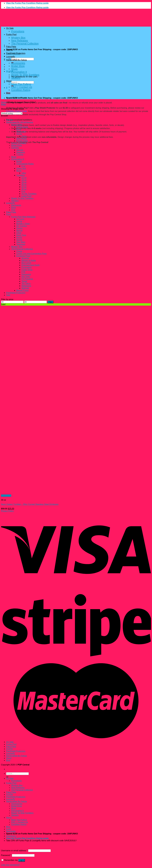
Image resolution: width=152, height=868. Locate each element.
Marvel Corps (22, 290)
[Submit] (7, 777)
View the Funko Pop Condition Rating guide (27, 3)
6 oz (23, 166)
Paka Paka (11, 47)
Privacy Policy (7, 511)
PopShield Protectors (16, 53)
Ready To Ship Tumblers (25, 75)
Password (6, 855)
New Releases (20, 41)
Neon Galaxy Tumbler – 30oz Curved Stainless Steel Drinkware (30, 504)
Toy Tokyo (26, 284)
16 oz (24, 182)
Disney (19, 228)
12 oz (24, 178)
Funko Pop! (11, 34)
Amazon (25, 258)
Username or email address (14, 851)
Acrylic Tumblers (19, 143)
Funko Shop (27, 270)
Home (4, 102)
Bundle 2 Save (23, 224)
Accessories (18, 63)
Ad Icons (20, 219)
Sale (8, 295)
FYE (23, 272)
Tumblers (21, 175)
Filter (50, 302)
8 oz (23, 191)
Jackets (20, 150)
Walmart (25, 288)
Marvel (19, 231)
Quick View (6, 496)
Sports (19, 240)
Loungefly (11, 57)
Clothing (15, 148)
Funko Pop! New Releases (23, 217)
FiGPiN (9, 50)
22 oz (24, 187)
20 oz (24, 185)
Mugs (14, 69)
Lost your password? (10, 865)
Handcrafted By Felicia (16, 60)
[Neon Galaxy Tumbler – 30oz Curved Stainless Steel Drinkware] (39, 493)
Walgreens (26, 286)
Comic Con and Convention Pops (32, 254)
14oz (24, 173)
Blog (8, 93)
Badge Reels (22, 127)
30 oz (24, 189)
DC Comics (22, 226)
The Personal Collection (25, 43)
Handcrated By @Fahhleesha (20, 122)
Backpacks (16, 205)
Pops (8, 214)
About (9, 81)
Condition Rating (21, 90)
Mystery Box (18, 38)
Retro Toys (21, 235)
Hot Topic (26, 277)
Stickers (16, 78)
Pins (13, 210)
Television (21, 244)
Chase (19, 251)
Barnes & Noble (29, 260)
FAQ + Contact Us (22, 87)
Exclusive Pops (23, 256)
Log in (22, 860)
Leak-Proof (26, 196)
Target (24, 281)
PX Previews (27, 279)
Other (19, 233)
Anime (19, 221)
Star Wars (21, 242)
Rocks (19, 237)
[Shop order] (12, 113)
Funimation (27, 267)
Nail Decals (22, 138)
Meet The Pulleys (21, 84)
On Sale (10, 28)
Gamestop (26, 274)
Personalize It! (18, 159)
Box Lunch (26, 263)
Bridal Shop (18, 66)
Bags (19, 129)
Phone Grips (22, 141)
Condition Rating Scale (17, 111)
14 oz (24, 180)
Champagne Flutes (25, 164)
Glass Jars (21, 132)
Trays (24, 136)
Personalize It (19, 72)
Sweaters (21, 152)
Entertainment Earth (31, 265)
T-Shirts (20, 155)
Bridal (19, 161)
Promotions (18, 31)
